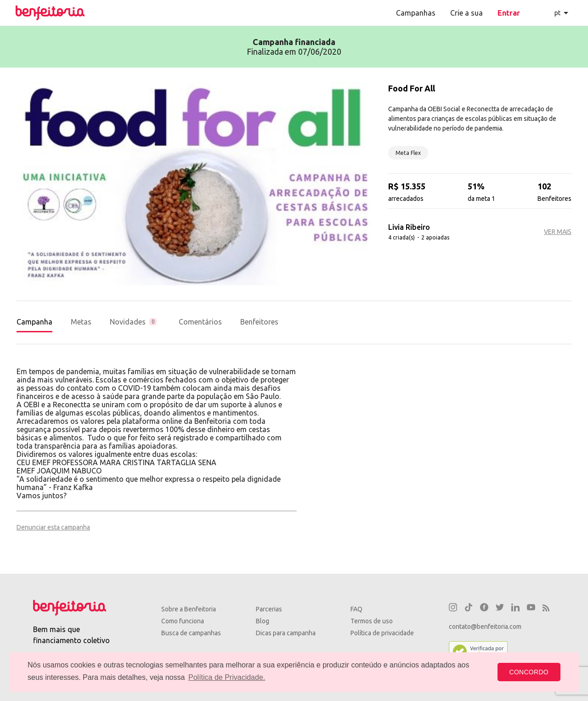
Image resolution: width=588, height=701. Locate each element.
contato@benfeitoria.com (485, 627)
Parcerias (269, 609)
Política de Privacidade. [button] (227, 677)
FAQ (356, 609)
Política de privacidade (382, 633)
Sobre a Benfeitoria (189, 609)
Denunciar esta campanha (53, 527)
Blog (263, 621)
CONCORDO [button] (529, 672)
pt (558, 13)
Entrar (509, 13)
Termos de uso (372, 621)
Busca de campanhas (191, 633)
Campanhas (416, 13)
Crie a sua (466, 13)
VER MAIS (558, 232)
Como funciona (183, 621)
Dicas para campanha (286, 633)
